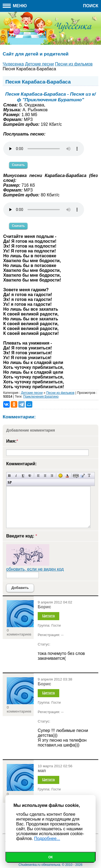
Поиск (91, 6)
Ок (50, 857)
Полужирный (10, 476)
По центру (45, 476)
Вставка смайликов (60, 476)
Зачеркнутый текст (30, 476)
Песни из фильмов (60, 393)
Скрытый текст (76, 476)
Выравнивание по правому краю (52, 476)
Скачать (18, 165)
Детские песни (32, 393)
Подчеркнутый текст (23, 476)
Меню (15, 6)
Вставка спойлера (10, 482)
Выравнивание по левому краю (38, 476)
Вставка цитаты (83, 476)
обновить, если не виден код (35, 569)
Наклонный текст (16, 476)
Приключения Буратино (41, 397)
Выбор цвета (67, 476)
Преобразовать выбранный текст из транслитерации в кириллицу (89, 476)
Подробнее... (47, 839)
